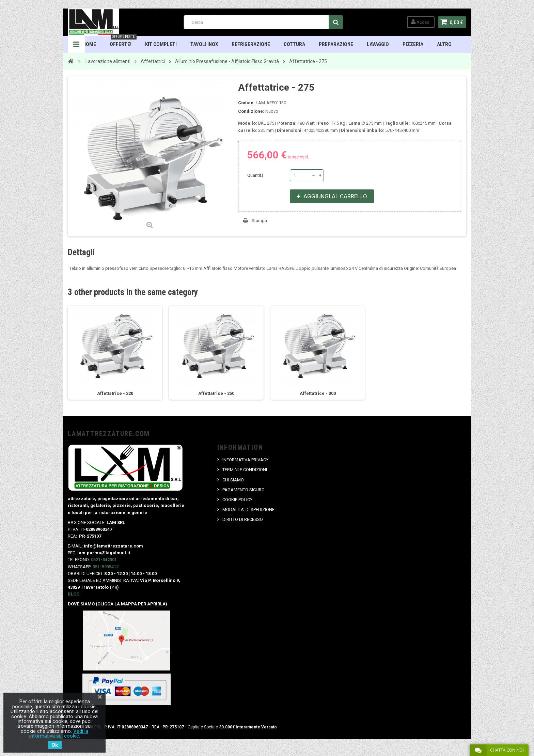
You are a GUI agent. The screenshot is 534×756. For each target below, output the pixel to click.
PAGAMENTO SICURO (244, 490)
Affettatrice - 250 (216, 393)
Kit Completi (161, 44)
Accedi (421, 22)
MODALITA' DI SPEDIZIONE (248, 510)
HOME (89, 44)
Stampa (259, 221)
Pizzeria (413, 44)
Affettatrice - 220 (115, 393)
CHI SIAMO (233, 480)
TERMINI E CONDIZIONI (245, 470)
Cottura (294, 44)
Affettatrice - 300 (318, 393)
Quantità (255, 175)
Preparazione (336, 44)
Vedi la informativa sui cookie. (59, 734)
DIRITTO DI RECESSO (243, 519)
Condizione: (251, 111)
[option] (115, 353)
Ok (55, 745)
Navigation (76, 44)
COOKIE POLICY (237, 500)
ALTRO (444, 44)
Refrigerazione (251, 44)
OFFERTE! (123, 42)
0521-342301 (104, 560)
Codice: (246, 103)
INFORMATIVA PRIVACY (245, 460)
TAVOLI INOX (204, 44)
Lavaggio (378, 44)
